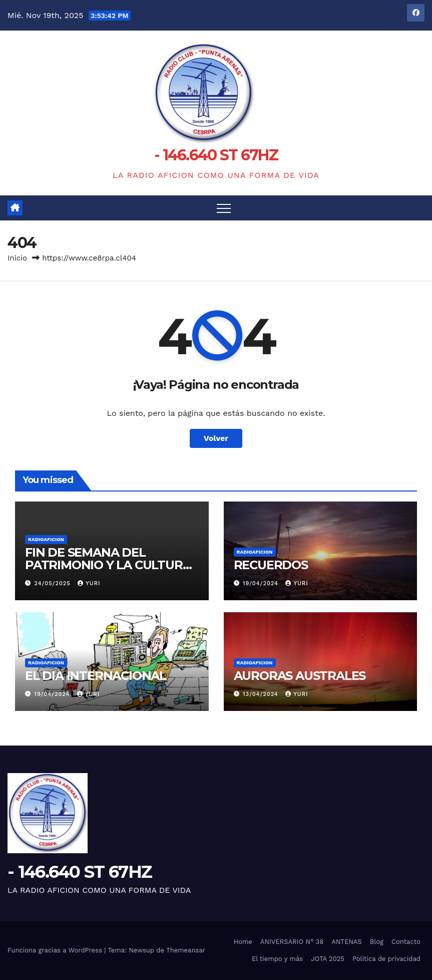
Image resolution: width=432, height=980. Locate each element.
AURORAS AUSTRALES (300, 676)
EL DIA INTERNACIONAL (96, 676)
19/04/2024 (262, 583)
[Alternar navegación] (224, 208)
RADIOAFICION (46, 539)
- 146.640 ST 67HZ (216, 155)
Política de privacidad (386, 959)
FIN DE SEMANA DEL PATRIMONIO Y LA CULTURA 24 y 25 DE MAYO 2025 (108, 565)
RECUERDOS (271, 565)
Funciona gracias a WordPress (56, 950)
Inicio (17, 258)
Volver (216, 438)
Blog (377, 942)
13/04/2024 (262, 694)
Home (243, 942)
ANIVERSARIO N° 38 (292, 942)
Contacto (406, 942)
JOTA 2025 (328, 959)
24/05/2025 (54, 583)
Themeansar (186, 950)
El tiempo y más (277, 959)
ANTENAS (347, 942)
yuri (89, 583)
